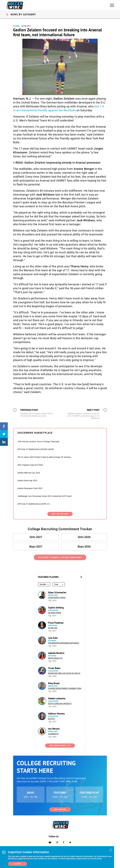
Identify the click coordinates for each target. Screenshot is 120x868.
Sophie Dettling (56, 608)
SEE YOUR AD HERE (60, 514)
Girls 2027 (36, 537)
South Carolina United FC (60, 704)
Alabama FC (53, 734)
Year (56, 584)
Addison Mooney (56, 714)
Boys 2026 (84, 547)
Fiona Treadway (56, 623)
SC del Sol (53, 628)
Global (16, 26)
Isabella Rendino (56, 653)
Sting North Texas (57, 598)
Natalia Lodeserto (57, 698)
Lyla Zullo (53, 638)
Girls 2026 (84, 537)
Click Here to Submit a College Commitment (60, 557)
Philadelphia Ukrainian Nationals (64, 643)
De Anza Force (55, 613)
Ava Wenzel (54, 729)
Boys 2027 (36, 547)
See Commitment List (60, 746)
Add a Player (60, 810)
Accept (17, 864)
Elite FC (52, 719)
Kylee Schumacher (57, 592)
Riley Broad (54, 683)
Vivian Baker (54, 668)
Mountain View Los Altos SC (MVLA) (64, 673)
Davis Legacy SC (55, 658)
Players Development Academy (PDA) (65, 688)
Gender (43, 584)
